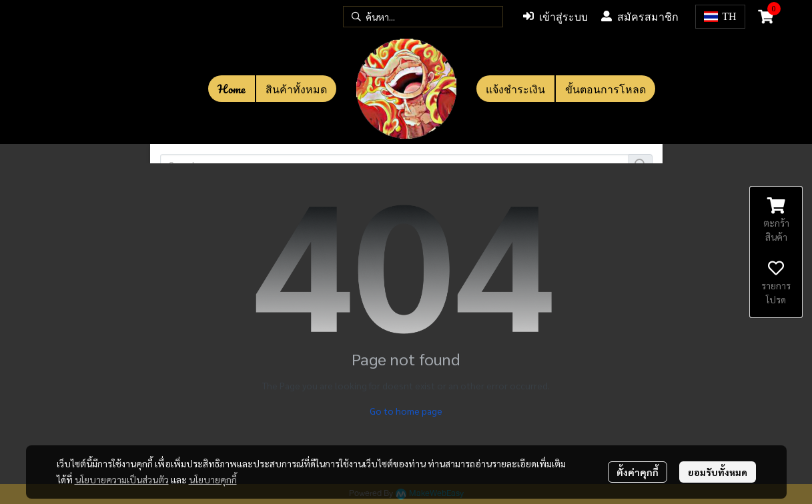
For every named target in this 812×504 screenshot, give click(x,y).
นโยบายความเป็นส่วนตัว (122, 479)
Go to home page (406, 411)
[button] (423, 17)
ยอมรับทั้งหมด (718, 472)
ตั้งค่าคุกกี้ (638, 472)
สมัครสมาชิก (640, 17)
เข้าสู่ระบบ (555, 17)
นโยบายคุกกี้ (213, 479)
